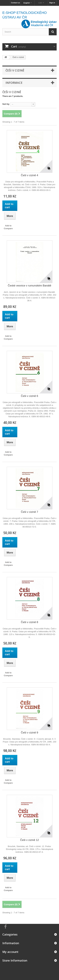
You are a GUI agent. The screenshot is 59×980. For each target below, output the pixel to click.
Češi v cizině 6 (30, 396)
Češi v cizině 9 (30, 733)
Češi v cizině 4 (30, 175)
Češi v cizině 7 (30, 512)
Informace (14, 83)
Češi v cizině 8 (30, 622)
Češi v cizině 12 (29, 840)
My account (10, 952)
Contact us (15, 3)
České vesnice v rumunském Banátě (30, 286)
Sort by (6, 104)
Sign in (52, 3)
